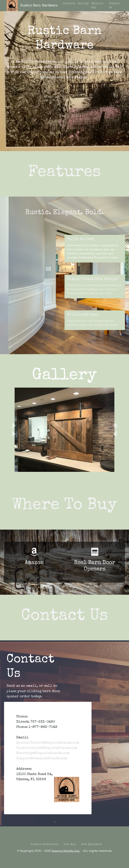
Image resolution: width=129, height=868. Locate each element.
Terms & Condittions (45, 844)
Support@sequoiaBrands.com (42, 758)
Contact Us (114, 6)
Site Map (70, 844)
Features (69, 4)
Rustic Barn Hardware (39, 6)
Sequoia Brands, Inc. (66, 851)
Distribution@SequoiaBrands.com (47, 748)
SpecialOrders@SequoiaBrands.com (48, 743)
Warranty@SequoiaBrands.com (43, 753)
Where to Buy (97, 6)
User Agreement (91, 844)
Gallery (83, 4)
